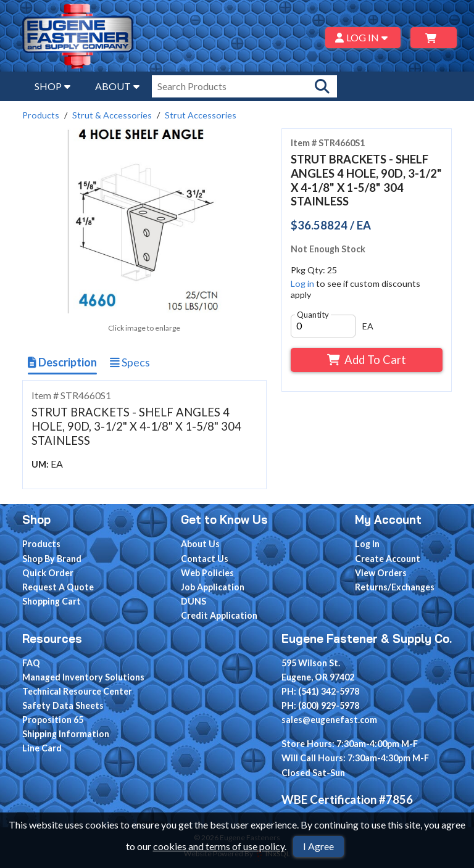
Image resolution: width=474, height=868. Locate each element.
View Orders (381, 573)
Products (41, 115)
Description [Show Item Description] (62, 362)
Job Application (213, 587)
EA (368, 326)
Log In (367, 544)
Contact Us (205, 559)
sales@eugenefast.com (329, 720)
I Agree (318, 846)
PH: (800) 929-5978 (320, 705)
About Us (200, 544)
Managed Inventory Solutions (83, 677)
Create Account (388, 559)
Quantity (313, 315)
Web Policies (207, 573)
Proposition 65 (53, 720)
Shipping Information (66, 734)
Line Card (42, 748)
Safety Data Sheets (63, 705)
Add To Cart (366, 360)
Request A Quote (58, 587)
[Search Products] (322, 86)
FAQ (31, 663)
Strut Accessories (201, 115)
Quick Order (48, 573)
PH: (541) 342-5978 (320, 691)
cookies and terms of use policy (219, 846)
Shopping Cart (52, 601)
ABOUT (117, 86)
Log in (302, 283)
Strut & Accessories (112, 115)
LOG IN (363, 37)
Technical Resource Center (77, 691)
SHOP (52, 86)
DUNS (193, 601)
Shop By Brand (52, 559)
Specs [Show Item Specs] (130, 362)
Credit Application (219, 615)
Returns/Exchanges (395, 587)
